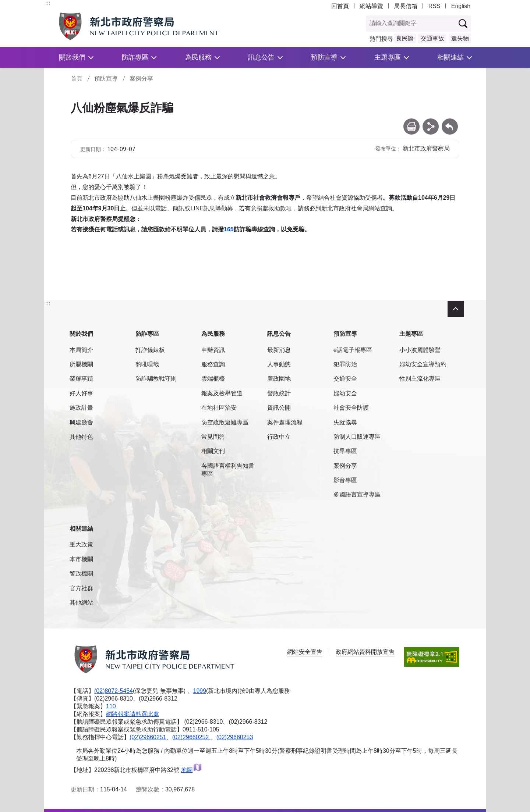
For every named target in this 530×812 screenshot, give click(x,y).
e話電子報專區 (353, 350)
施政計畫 (81, 408)
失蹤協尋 (345, 422)
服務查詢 (213, 364)
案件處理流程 (285, 422)
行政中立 (279, 437)
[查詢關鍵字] (411, 24)
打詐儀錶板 (150, 350)
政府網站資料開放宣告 (365, 652)
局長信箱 (406, 6)
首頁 (77, 79)
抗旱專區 (345, 451)
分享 (431, 122)
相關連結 (451, 57)
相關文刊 (213, 451)
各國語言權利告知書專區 (228, 470)
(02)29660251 (148, 737)
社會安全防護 (351, 408)
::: (48, 3)
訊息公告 (261, 57)
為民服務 (198, 57)
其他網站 (81, 603)
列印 (411, 122)
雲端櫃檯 (213, 379)
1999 (200, 691)
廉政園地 (279, 379)
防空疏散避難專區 (225, 422)
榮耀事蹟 (81, 379)
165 (229, 229)
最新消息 (279, 350)
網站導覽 (371, 6)
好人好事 (81, 393)
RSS (434, 6)
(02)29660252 (191, 737)
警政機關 (81, 574)
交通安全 (345, 379)
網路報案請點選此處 (132, 714)
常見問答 (213, 437)
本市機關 (81, 559)
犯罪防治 (345, 364)
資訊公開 (279, 408)
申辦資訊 (213, 350)
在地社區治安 (219, 408)
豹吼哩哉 (147, 364)
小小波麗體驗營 (420, 350)
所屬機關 (81, 364)
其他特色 (81, 437)
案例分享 (141, 79)
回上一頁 (450, 122)
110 (111, 706)
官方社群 (81, 588)
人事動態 (279, 364)
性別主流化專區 (420, 379)
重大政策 (81, 544)
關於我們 (72, 57)
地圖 (192, 770)
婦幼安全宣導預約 (423, 364)
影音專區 (345, 480)
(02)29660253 (235, 737)
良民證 (405, 38)
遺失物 (460, 38)
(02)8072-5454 (114, 691)
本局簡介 (81, 350)
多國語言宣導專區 (357, 494)
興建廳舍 (81, 422)
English (461, 6)
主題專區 (388, 57)
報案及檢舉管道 (222, 393)
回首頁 (340, 6)
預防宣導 (324, 57)
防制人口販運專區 (357, 437)
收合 (456, 309)
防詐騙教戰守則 (156, 379)
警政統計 (279, 393)
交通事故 (432, 38)
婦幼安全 (345, 393)
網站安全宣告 (305, 652)
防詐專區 (135, 57)
